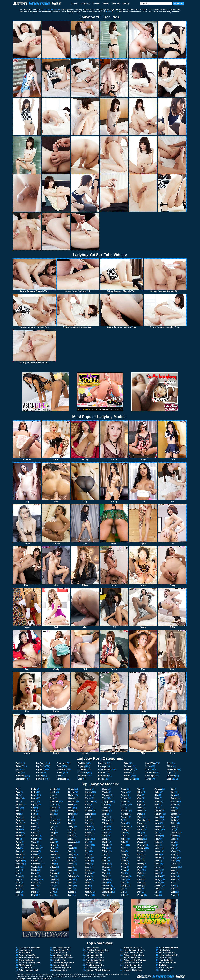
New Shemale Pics (62, 950)
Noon (123, 870)
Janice (71, 836)
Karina (88, 792)
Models (96, 4)
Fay (52, 839)
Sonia (157, 854)
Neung (124, 829)
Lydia (88, 876)
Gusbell (72, 798)
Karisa (88, 795)
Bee (17, 889)
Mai (87, 886)
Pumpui (158, 789)
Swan (157, 882)
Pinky (140, 867)
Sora (157, 861)
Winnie (174, 864)
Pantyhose (103, 776)
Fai (51, 829)
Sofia (157, 845)
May (104, 798)
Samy (157, 817)
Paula (140, 839)
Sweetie (158, 886)
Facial (60, 773)
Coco (33, 873)
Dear (33, 895)
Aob (18, 839)
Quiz (157, 792)
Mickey (106, 820)
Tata (173, 795)
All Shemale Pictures (63, 958)
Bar (17, 873)
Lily (87, 851)
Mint (105, 848)
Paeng (140, 808)
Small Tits (150, 763)
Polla (140, 873)
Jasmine (72, 842)
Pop (139, 889)
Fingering (61, 779)
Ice (69, 817)
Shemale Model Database (98, 970)
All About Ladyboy (62, 955)
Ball (17, 867)
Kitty (87, 826)
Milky (105, 829)
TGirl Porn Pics (94, 968)
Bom (33, 811)
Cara (33, 842)
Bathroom (20, 779)
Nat (123, 808)
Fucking (81, 763)
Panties (102, 773)
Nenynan (125, 826)
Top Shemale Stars (95, 960)
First (52, 845)
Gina (52, 876)
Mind (105, 836)
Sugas (157, 870)
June (70, 886)
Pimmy (141, 864)
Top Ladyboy (165, 950)
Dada (34, 886)
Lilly (87, 848)
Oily (139, 789)
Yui (172, 886)
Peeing (101, 779)
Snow (157, 839)
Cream (34, 876)
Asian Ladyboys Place (64, 963)
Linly (87, 864)
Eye (52, 826)
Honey (71, 811)
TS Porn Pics (25, 953)
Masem (106, 795)
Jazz (70, 845)
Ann (18, 829)
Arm (18, 851)
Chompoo (36, 864)
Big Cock (40, 766)
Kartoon (89, 801)
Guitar (71, 795)
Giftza (53, 867)
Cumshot (61, 769)
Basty (18, 876)
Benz (33, 798)
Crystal (35, 882)
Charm (34, 851)
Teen (169, 763)
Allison (19, 805)
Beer (18, 892)
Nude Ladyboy (60, 953)
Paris (140, 829)
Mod (104, 858)
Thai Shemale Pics (95, 965)
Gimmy (53, 873)
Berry (34, 801)
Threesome (172, 769)
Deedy (53, 792)
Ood (139, 798)
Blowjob (40, 779)
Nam (104, 882)
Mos (104, 873)
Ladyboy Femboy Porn (30, 963)
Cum (59, 766)
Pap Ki (141, 826)
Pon (139, 876)
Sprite (157, 867)
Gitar (52, 879)
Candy (34, 839)
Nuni (123, 879)
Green (71, 792)
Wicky (174, 858)
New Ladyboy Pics (27, 955)
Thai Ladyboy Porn (133, 968)
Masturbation (105, 769)
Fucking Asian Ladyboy (98, 950)
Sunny (157, 879)
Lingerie (102, 763)
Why (173, 854)
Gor (52, 892)
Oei (123, 889)
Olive (140, 792)
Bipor (34, 805)
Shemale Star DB (95, 955)
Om (139, 795)
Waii (173, 845)
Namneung (107, 889)
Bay (17, 879)
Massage (102, 766)
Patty (140, 836)
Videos (106, 4)
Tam (156, 895)
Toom (173, 817)
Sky (156, 833)
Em (51, 817)
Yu (172, 882)
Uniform (171, 776)
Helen (71, 805)
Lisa (87, 867)
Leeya (88, 845)
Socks (148, 766)
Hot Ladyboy (93, 948)
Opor (140, 805)
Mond (105, 864)
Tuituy (174, 823)
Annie (18, 836)
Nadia (105, 879)
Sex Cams (116, 4)
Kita (87, 823)
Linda (88, 858)
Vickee (174, 836)
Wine (173, 861)
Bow (33, 823)
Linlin (88, 861)
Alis (17, 801)
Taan (157, 889)
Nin (123, 836)
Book (34, 820)
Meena (105, 811)
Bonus (34, 817)
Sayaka (158, 826)
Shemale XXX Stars (133, 948)
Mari (105, 789)
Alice (18, 798)
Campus (35, 836)
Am (17, 811)
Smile (157, 836)
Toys (169, 773)
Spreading (150, 773)
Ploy (139, 870)
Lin (87, 854)
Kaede (71, 892)
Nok (123, 851)
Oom (140, 801)
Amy (18, 820)
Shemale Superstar (62, 968)
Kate (87, 805)
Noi (123, 848)
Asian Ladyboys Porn (134, 955)
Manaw (89, 892)
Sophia (158, 858)
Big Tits (40, 769)
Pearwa (141, 845)
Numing (125, 876)
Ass (17, 769)
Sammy (158, 814)
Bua (33, 829)
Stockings (150, 776)
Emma (53, 820)
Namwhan (107, 892)
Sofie (157, 848)
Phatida (141, 848)
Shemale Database (95, 953)
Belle (33, 792)
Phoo (140, 854)
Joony (71, 870)
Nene (123, 823)
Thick (169, 766)
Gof (52, 886)
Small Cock (129, 779)
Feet (59, 776)
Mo (104, 854)
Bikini (39, 773)
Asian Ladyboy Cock (29, 970)
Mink (105, 842)
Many (88, 895)
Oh (122, 892)
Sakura (158, 811)
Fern (52, 842)
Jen (70, 851)
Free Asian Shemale (133, 963)
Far (52, 836)
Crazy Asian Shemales (29, 948)
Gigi (52, 870)
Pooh (140, 882)
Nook (123, 867)
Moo (104, 870)
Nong (123, 854)
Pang (140, 823)
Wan (173, 848)
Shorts (127, 773)
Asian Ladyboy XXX (169, 955)
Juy (70, 889)
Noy (123, 873)
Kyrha (88, 833)
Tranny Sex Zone (132, 958)
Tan (172, 789)
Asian (18, 766)
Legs (80, 779)
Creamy (35, 879)
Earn (52, 811)
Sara (157, 823)
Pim (139, 861)
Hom (70, 808)
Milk (104, 826)
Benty (34, 795)
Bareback (20, 776)
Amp (18, 817)
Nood (123, 861)
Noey (123, 845)
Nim (123, 833)
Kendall (89, 811)
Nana (123, 789)
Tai (156, 892)
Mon (104, 861)
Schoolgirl (129, 769)
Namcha (106, 886)
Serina (157, 829)
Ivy (69, 823)
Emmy (53, 823)
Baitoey (19, 864)
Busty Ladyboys (94, 963)
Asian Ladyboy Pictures (135, 960)
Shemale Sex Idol (167, 953)
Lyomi (88, 879)
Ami (18, 814)
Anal (18, 763)
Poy (139, 892)
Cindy (34, 870)
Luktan (88, 873)
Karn (87, 798)
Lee (87, 842)
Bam (18, 870)
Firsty (53, 848)
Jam (70, 829)
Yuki (173, 889)
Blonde (39, 776)
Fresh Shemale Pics (133, 965)
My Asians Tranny (62, 948)
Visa (173, 842)
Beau (18, 882)
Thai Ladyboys (166, 960)
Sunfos (157, 876)
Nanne (124, 795)
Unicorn (174, 833)
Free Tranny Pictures (134, 953)
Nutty (124, 886)
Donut (53, 805)
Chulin (34, 867)
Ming (105, 839)
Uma (173, 826)
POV (126, 763)
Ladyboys (164, 965)
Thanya (174, 801)
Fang (52, 833)
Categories (86, 4)
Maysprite (107, 801)
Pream (140, 895)
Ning (123, 839)
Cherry (35, 861)
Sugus (157, 873)
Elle (52, 814)
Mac (87, 882)
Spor (157, 864)
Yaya (173, 870)
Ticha (173, 805)
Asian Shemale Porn (169, 948)
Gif (51, 861)
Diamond (54, 801)
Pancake (141, 820)
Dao (33, 889)
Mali (87, 889)
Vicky (173, 839)
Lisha (88, 870)
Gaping (81, 766)
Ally (18, 808)
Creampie (61, 763)
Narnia (124, 805)
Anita (18, 826)
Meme (105, 817)
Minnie (106, 845)
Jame (70, 833)
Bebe (18, 886)
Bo (32, 808)
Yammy (174, 867)
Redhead (128, 766)
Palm (140, 811)
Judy (70, 879)
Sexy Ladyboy (25, 950)
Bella (33, 789)
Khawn (88, 814)
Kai (70, 895)
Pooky (140, 886)
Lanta (88, 839)
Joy (70, 873)
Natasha (125, 811)
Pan (139, 817)
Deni (52, 795)
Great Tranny (25, 968)
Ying (173, 873)
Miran (105, 851)
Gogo (52, 889)
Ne (122, 820)
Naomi (124, 801)
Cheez (34, 854)
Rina (157, 798)
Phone (140, 851)
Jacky (71, 826)
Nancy (124, 792)
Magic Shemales (61, 965)
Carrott (35, 845)
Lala (87, 836)
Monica (106, 867)
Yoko (173, 876)
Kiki (87, 817)
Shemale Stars (60, 970)
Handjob (82, 769)
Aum (18, 858)
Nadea (105, 876)
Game (53, 858)
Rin (156, 795)
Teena (173, 798)
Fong (52, 851)
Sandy (157, 820)
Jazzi (70, 848)
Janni (71, 839)
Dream (53, 808)
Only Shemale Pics (168, 963)
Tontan (174, 814)
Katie (88, 808)
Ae (17, 789)
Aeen (18, 792)
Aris (18, 848)
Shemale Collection (133, 970)
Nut (123, 882)
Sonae (157, 851)
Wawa (174, 851)
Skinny (127, 776)
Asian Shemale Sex (34, 979)
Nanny (124, 798)
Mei (104, 814)
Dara (33, 892)
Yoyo (173, 879)
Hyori (71, 814)
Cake (34, 833)
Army (18, 854)
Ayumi (19, 861)
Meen (105, 808)
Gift (52, 864)
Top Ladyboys (166, 958)
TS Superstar (165, 970)
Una (173, 829)
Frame (53, 854)
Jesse (70, 858)
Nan (104, 895)
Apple (18, 842)
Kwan (88, 829)
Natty (124, 817)
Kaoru (88, 789)
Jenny (71, 854)
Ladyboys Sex (60, 960)
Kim (87, 820)
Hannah (72, 801)
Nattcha (125, 814)
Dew (52, 798)
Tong (173, 811)
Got (52, 895)
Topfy (173, 820)
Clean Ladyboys (26, 960)
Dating (126, 4)
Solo (147, 769)
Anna (18, 833)
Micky (105, 823)
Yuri (173, 892)
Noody (124, 864)
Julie (70, 882)
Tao (172, 792)
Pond (140, 879)
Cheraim (35, 858)
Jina (70, 867)
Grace (71, 789)
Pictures (74, 4)
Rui (156, 805)
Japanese (82, 776)
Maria (105, 792)
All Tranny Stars (27, 965)
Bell (17, 895)
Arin (18, 845)
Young (170, 779)
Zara (173, 895)
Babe (18, 773)
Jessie (71, 861)
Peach (140, 842)
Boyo (33, 826)
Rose (157, 801)
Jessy (70, 864)
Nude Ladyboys (166, 968)
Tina (173, 808)
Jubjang (72, 876)
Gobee (53, 882)
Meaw (105, 805)
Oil (122, 895)
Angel (18, 823)
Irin (70, 820)
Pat (139, 833)
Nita (123, 842)
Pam (139, 814)
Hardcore (82, 773)
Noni (123, 858)
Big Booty (41, 763)
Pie (139, 858)
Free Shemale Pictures (134, 950)
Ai (17, 795)
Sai (156, 808)
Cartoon (35, 848)
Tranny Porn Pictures (29, 958)
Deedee (53, 789)
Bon (33, 814)
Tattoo (148, 779)
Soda (157, 842)
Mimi (105, 833)
